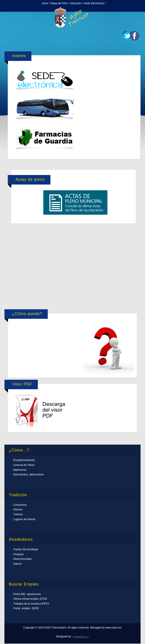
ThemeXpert (81, 637)
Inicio (45, 3)
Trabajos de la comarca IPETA (31, 604)
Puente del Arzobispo (26, 549)
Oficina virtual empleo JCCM (30, 599)
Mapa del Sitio (59, 3)
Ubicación (76, 3)
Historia (18, 510)
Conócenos (20, 505)
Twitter (127, 36)
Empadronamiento (24, 460)
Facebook (135, 36)
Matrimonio (20, 470)
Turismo (18, 514)
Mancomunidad (22, 559)
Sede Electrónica (94, 3)
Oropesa (18, 554)
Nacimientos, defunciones (28, 475)
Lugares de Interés (24, 519)
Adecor (17, 564)
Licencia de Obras (24, 465)
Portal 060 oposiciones (27, 594)
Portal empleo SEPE (26, 608)
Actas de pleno (30, 179)
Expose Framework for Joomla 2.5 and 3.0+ (72, 17)
